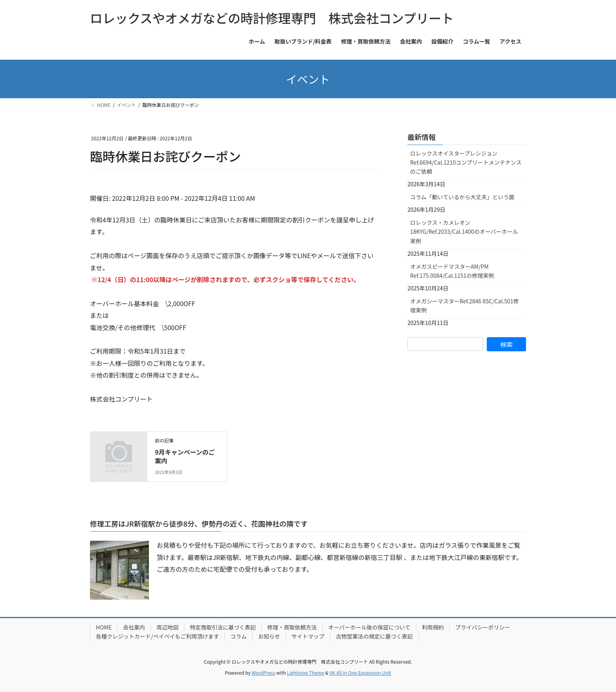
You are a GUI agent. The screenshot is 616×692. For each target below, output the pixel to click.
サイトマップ (308, 636)
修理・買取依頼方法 (292, 627)
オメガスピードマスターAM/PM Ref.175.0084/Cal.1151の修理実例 (452, 271)
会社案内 (134, 627)
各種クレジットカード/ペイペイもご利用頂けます (158, 636)
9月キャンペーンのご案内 (185, 456)
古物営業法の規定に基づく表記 (374, 636)
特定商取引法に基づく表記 (223, 627)
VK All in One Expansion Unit (360, 673)
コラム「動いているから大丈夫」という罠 (462, 197)
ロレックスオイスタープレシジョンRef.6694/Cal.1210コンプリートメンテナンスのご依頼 (466, 162)
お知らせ (269, 636)
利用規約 (433, 627)
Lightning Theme (305, 673)
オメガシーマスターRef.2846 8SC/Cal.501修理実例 (465, 306)
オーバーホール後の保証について (369, 627)
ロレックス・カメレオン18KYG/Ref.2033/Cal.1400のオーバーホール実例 (464, 231)
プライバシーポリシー (483, 627)
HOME (104, 627)
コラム (239, 636)
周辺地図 (167, 627)
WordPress (264, 673)
